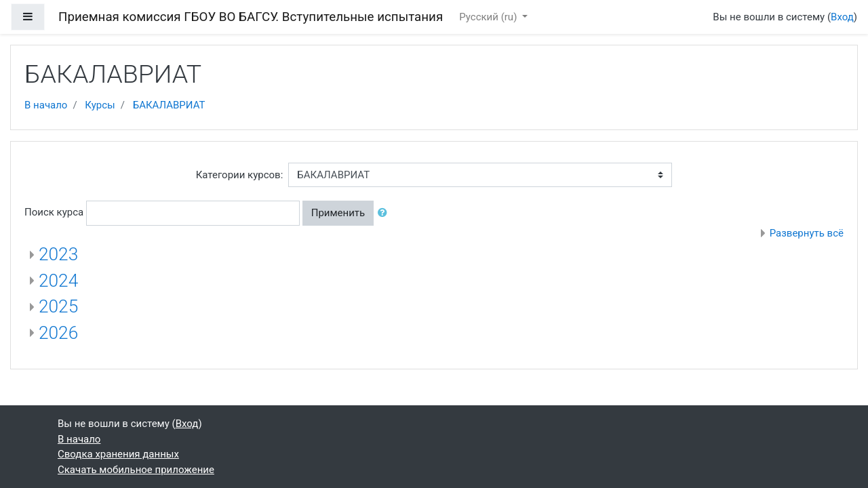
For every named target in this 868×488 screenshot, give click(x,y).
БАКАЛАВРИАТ (169, 105)
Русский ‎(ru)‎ (489, 17)
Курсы (100, 105)
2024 (58, 281)
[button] (385, 213)
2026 (58, 333)
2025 (58, 306)
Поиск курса (54, 212)
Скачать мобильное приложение (136, 470)
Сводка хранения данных (118, 454)
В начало (46, 105)
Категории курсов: (240, 175)
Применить (338, 213)
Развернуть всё (807, 233)
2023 (58, 254)
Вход (842, 17)
